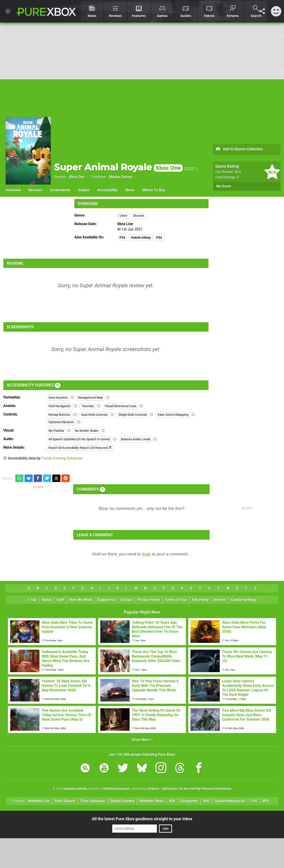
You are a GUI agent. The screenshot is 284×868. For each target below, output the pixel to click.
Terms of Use (176, 600)
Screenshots (60, 190)
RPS (266, 801)
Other (123, 216)
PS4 (159, 238)
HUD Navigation (60, 406)
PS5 (122, 238)
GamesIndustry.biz (230, 801)
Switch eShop (141, 238)
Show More (142, 740)
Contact (126, 600)
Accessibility (108, 190)
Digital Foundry (122, 801)
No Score (224, 186)
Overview (13, 190)
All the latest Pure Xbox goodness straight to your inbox (142, 819)
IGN (172, 801)
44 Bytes (153, 789)
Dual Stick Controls (94, 415)
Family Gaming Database (62, 458)
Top (32, 600)
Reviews (35, 190)
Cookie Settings (244, 600)
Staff (60, 600)
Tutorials (88, 406)
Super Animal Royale (118, 167)
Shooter (139, 216)
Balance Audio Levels (136, 439)
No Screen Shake (87, 431)
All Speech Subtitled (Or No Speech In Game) (79, 439)
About (47, 600)
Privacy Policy (149, 600)
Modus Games (121, 177)
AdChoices (169, 789)
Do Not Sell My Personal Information (205, 789)
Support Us (106, 600)
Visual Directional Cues (120, 406)
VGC (207, 801)
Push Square (65, 801)
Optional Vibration (61, 422)
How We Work (81, 600)
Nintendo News (152, 801)
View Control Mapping (173, 415)
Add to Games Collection (239, 149)
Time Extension (93, 801)
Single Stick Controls (133, 415)
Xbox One (77, 177)
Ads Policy (200, 600)
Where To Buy (154, 190)
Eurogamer (189, 801)
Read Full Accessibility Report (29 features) (80, 448)
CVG (254, 801)
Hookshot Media (76, 789)
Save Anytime (58, 398)
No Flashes (56, 431)
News (130, 190)
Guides (84, 190)
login (146, 554)
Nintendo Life (39, 801)
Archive (220, 600)
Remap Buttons (59, 415)
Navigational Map (91, 398)
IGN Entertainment (117, 789)
